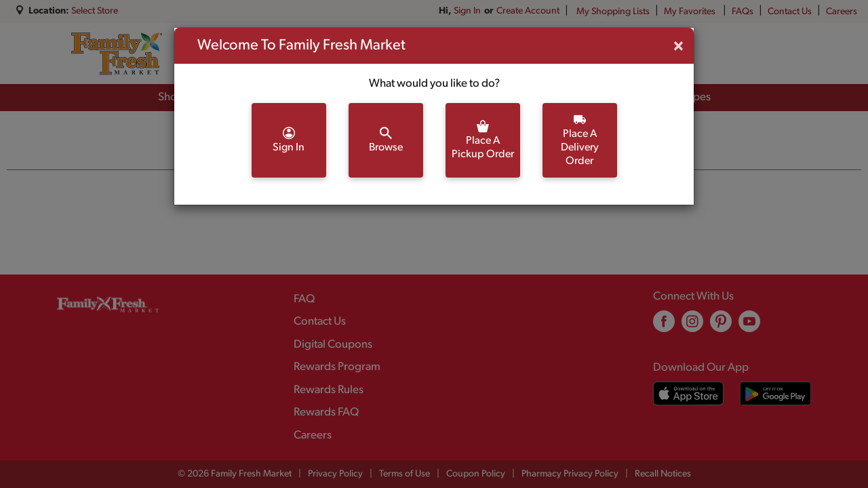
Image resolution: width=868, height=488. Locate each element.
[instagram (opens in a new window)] (692, 326)
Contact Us (790, 12)
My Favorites (691, 12)
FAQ (304, 299)
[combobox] (289, 54)
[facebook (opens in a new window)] (664, 326)
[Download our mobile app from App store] (689, 393)
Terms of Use (405, 474)
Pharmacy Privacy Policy (570, 474)
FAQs (743, 12)
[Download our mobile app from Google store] (775, 393)
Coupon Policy (476, 474)
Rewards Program (337, 367)
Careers (842, 12)
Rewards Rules (329, 390)
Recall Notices (663, 474)
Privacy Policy (335, 474)
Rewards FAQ (326, 412)
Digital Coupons (333, 345)
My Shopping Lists (613, 12)
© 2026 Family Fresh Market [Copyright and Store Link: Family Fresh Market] (235, 474)
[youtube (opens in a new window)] (749, 326)
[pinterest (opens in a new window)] (721, 326)
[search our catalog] (340, 54)
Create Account (528, 11)
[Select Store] (96, 11)
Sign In (467, 11)
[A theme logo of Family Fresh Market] (116, 54)
